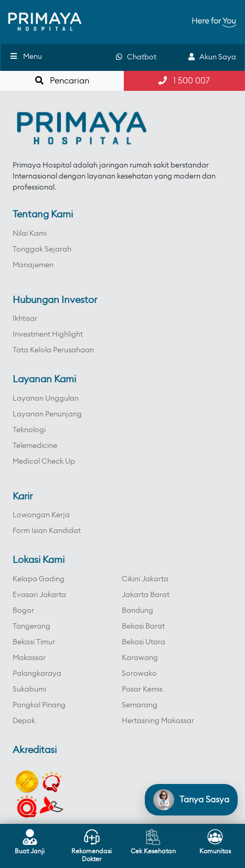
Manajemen (33, 265)
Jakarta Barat (146, 595)
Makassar (29, 658)
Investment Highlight (48, 334)
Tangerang (31, 626)
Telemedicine (35, 446)
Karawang (140, 658)
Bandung (137, 611)
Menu (25, 56)
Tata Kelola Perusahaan (53, 350)
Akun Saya (212, 57)
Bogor (23, 611)
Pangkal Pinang (39, 705)
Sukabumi (29, 689)
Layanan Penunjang (47, 414)
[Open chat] (191, 800)
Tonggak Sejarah (42, 249)
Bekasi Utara (143, 642)
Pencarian (62, 81)
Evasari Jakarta (39, 595)
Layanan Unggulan (46, 399)
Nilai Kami (30, 234)
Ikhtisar (25, 319)
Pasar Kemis (142, 689)
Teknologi (29, 430)
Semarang (140, 705)
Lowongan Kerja (41, 515)
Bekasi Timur (34, 642)
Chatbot (136, 57)
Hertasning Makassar (158, 721)
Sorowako (139, 674)
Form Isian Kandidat (47, 531)
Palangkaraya (37, 674)
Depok (24, 721)
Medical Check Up (44, 462)
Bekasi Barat (143, 626)
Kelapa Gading (39, 579)
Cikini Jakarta (145, 579)
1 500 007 (184, 81)
